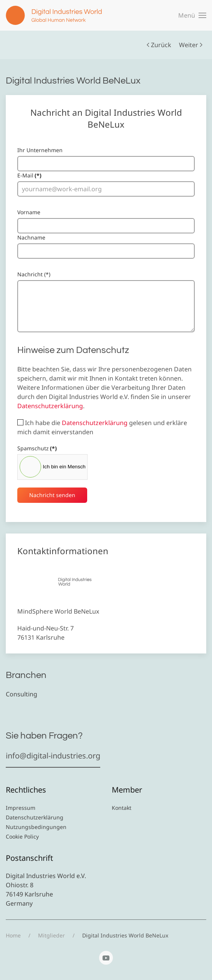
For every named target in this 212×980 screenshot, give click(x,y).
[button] (192, 15)
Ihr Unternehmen (40, 150)
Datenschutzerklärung (50, 406)
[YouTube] (106, 958)
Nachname (31, 237)
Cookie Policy (22, 836)
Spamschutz (37, 448)
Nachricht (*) (34, 274)
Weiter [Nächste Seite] (191, 45)
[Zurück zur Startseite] (54, 15)
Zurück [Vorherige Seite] (159, 45)
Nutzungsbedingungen (36, 827)
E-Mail (29, 175)
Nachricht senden (52, 495)
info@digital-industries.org (53, 756)
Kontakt (122, 808)
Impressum (21, 808)
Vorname (29, 212)
